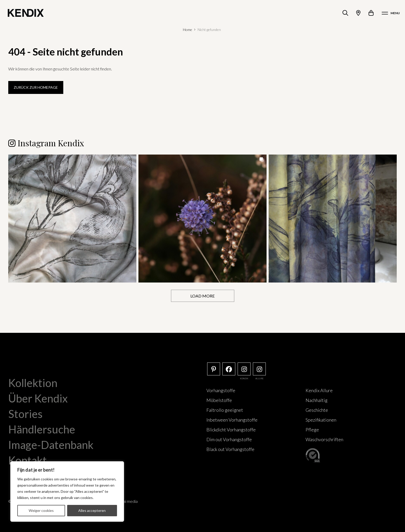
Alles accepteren (92, 510)
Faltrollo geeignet (225, 410)
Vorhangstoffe (221, 390)
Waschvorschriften (324, 439)
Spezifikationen (321, 420)
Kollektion (33, 383)
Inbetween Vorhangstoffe (232, 420)
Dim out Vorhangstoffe (229, 439)
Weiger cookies (41, 510)
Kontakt (28, 460)
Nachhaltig (317, 400)
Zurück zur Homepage (36, 87)
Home (188, 30)
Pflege (312, 430)
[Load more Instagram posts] (203, 296)
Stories (25, 414)
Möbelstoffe (219, 400)
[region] (67, 491)
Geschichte (317, 410)
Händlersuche (42, 429)
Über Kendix (38, 398)
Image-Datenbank (51, 445)
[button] (72, 219)
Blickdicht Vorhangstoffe (231, 430)
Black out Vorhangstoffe (230, 449)
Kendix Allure (319, 390)
